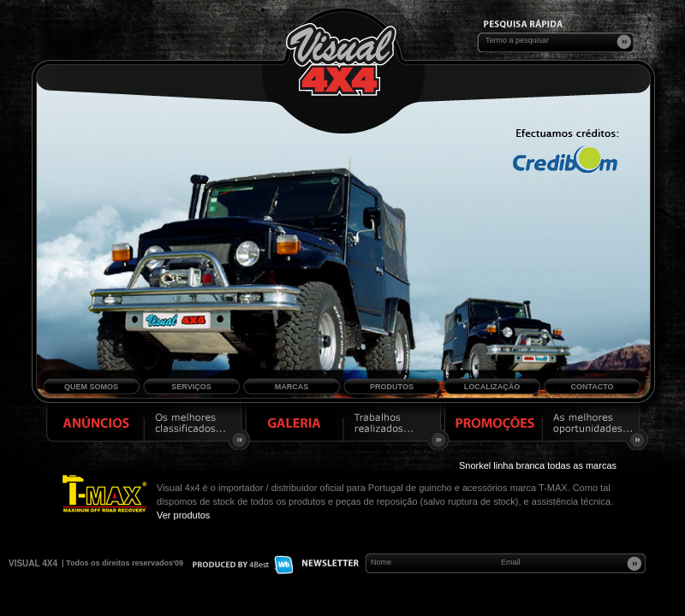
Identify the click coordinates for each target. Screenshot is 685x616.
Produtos (392, 387)
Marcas (292, 387)
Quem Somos (91, 387)
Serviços (191, 387)
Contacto (592, 387)
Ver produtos (183, 515)
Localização (492, 387)
